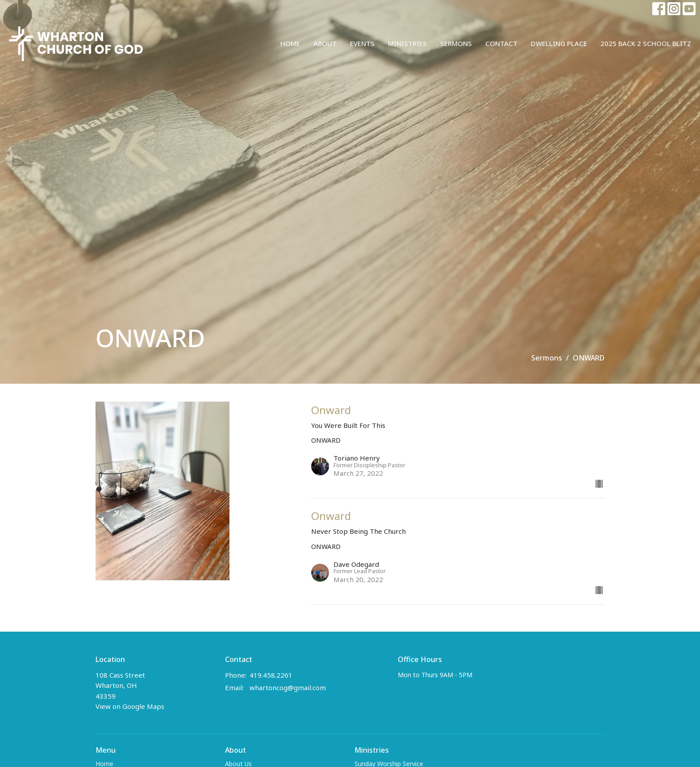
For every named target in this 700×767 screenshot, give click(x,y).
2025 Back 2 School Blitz (646, 43)
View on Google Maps (130, 706)
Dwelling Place (559, 43)
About (325, 43)
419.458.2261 (271, 675)
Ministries (407, 43)
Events (362, 43)
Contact (501, 43)
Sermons (456, 43)
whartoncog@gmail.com (288, 687)
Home (290, 43)
